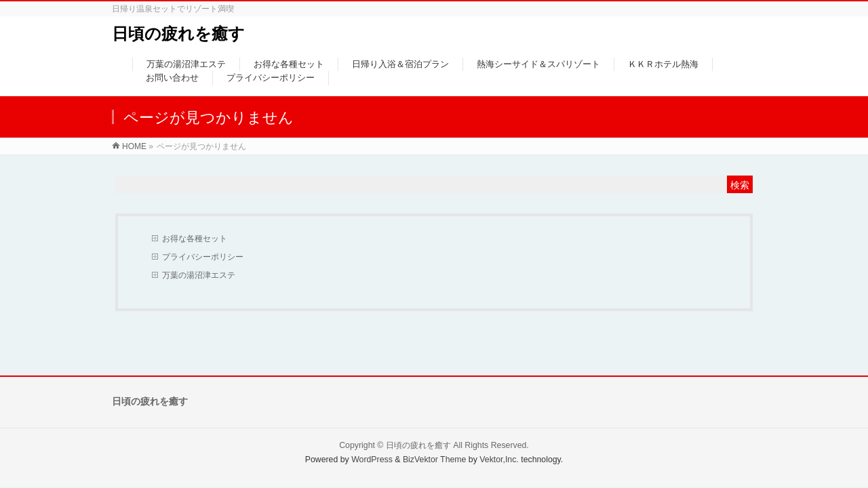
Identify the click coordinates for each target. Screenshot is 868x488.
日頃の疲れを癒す (178, 34)
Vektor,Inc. (499, 460)
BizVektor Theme (435, 460)
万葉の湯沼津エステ (199, 275)
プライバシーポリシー (203, 257)
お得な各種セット (195, 239)
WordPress (372, 460)
